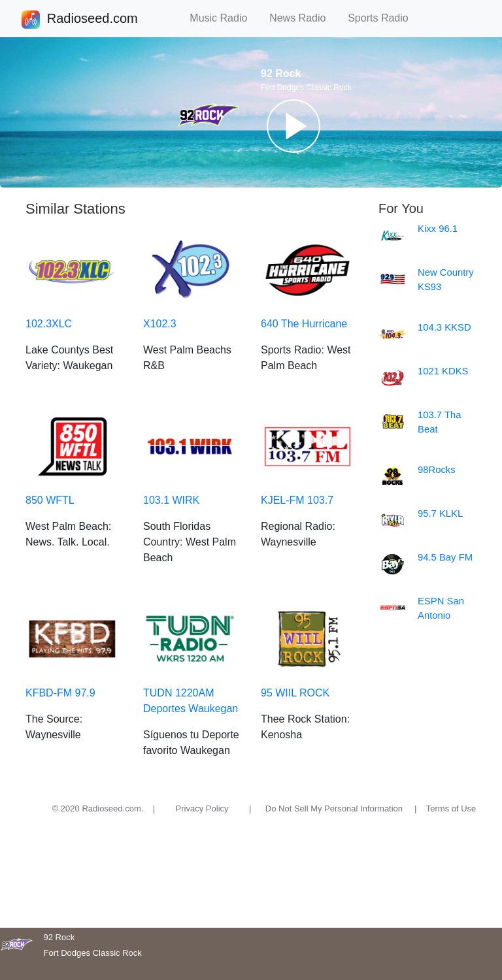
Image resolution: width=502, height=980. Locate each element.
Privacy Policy (202, 808)
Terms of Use (451, 808)
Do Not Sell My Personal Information (334, 808)
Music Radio (224, 18)
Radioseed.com (92, 20)
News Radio (303, 18)
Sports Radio (384, 18)
